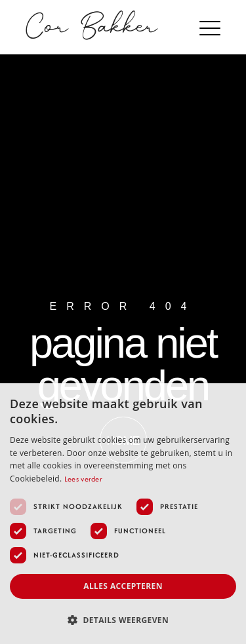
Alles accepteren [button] (123, 586)
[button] (212, 28)
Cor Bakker (92, 28)
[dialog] (123, 514)
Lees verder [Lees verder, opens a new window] (83, 479)
